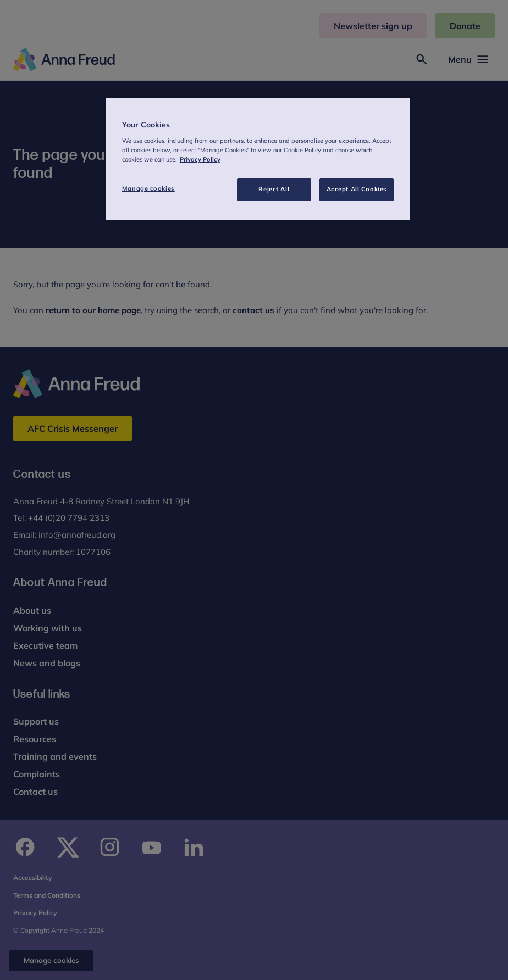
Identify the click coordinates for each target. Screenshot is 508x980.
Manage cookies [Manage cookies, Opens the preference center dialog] (148, 188)
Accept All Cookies (357, 189)
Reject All (274, 189)
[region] (258, 159)
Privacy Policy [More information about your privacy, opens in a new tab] (200, 159)
